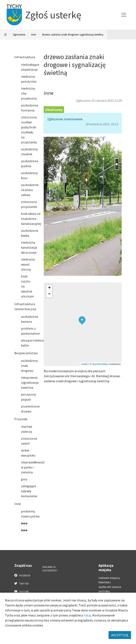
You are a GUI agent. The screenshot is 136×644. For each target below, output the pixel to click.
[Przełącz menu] (124, 15)
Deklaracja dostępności (50, 569)
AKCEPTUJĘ (120, 635)
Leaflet (84, 364)
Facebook (22, 575)
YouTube (22, 591)
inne (34, 34)
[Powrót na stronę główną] (5, 35)
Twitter (21, 583)
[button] (82, 320)
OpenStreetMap (100, 364)
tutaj (88, 615)
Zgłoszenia (19, 34)
